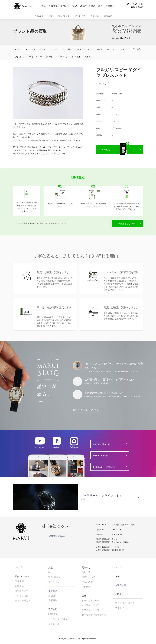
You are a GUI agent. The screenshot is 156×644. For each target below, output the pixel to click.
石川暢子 (137, 49)
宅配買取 (53, 600)
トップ (18, 567)
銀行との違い (88, 582)
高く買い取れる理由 (121, 38)
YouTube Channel (101, 444)
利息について (88, 577)
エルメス (89, 56)
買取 (44, 6)
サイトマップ (122, 608)
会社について (22, 591)
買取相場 (53, 6)
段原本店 (19, 581)
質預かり (65, 6)
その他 (49, 56)
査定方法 (95, 16)
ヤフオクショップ (90, 610)
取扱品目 (39, 16)
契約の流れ (87, 572)
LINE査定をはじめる (125, 223)
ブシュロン (20, 56)
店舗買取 (53, 595)
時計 (51, 16)
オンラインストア (90, 605)
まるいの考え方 (23, 600)
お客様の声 (121, 585)
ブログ (118, 567)
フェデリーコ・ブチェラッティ (76, 49)
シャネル (76, 56)
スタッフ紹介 (22, 595)
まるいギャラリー (90, 600)
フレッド (98, 49)
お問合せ (110, 6)
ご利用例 (86, 587)
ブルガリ (124, 49)
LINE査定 (53, 614)
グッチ (43, 49)
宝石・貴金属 (64, 16)
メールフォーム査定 (58, 619)
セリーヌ (54, 49)
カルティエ (111, 49)
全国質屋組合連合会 (57, 536)
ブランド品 (80, 16)
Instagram (104, 467)
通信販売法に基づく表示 (94, 615)
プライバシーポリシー (126, 603)
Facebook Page (100, 455)
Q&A (75, 6)
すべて (18, 49)
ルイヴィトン (62, 56)
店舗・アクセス (88, 6)
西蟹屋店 (19, 586)
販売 (100, 6)
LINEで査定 (104, 149)
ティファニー (35, 56)
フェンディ (30, 49)
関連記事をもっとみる (86, 410)
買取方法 (108, 16)
